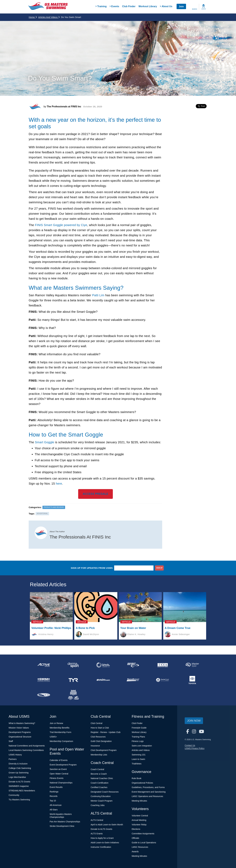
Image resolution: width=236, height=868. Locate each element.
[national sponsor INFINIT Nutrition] (133, 665)
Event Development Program (63, 765)
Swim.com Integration (142, 746)
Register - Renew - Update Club (105, 732)
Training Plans (138, 737)
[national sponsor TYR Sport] (73, 680)
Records (54, 796)
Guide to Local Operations (144, 843)
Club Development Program (104, 750)
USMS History (15, 755)
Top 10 (53, 801)
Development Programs (20, 732)
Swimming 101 (139, 755)
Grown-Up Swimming (19, 773)
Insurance (95, 746)
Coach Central (97, 769)
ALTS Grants (97, 834)
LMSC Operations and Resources (147, 796)
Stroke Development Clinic (62, 826)
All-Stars (54, 810)
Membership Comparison (61, 741)
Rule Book (137, 778)
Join (181, 7)
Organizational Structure (20, 737)
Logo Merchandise (17, 777)
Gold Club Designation (101, 741)
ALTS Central (97, 820)
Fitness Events (57, 778)
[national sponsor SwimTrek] (163, 680)
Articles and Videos (49, 17)
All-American (56, 805)
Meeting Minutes (139, 801)
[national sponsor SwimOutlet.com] (133, 680)
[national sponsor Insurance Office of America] (163, 665)
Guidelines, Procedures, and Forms (148, 787)
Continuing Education (101, 796)
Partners (13, 759)
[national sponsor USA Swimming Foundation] (73, 695)
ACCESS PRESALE (95, 494)
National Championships (61, 783)
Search (195, 9)
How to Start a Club (100, 728)
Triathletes (137, 764)
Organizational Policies (142, 783)
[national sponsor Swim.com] (103, 680)
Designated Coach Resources (105, 792)
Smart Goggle (45, 442)
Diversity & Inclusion (18, 764)
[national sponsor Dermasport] (73, 665)
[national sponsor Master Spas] (192, 665)
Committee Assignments (143, 834)
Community (14, 795)
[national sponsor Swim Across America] (44, 680)
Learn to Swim (138, 759)
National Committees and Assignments (27, 746)
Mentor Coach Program (102, 801)
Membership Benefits (60, 728)
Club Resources (98, 737)
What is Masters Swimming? (22, 723)
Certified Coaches (99, 787)
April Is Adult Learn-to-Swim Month (107, 825)
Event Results (56, 787)
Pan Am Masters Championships (65, 822)
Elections (136, 829)
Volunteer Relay (139, 825)
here (59, 484)
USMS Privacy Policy (195, 748)
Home (33, 17)
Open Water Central (59, 774)
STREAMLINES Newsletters (22, 791)
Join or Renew (56, 723)
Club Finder (129, 6)
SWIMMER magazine (19, 786)
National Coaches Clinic (102, 778)
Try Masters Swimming (19, 800)
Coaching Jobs (98, 805)
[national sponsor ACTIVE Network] (44, 665)
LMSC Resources (140, 847)
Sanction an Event (58, 769)
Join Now (194, 721)
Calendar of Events (59, 760)
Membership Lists (99, 755)
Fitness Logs (138, 741)
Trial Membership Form (60, 732)
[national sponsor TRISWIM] (44, 695)
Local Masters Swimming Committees (26, 750)
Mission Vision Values (19, 728)
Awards (135, 852)
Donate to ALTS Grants (20, 782)
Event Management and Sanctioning (149, 792)
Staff (11, 741)
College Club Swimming (20, 768)
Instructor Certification (101, 847)
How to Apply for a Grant (102, 838)
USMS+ (53, 737)
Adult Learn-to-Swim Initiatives (105, 843)
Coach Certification (99, 783)
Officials (135, 838)
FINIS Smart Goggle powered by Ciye (61, 225)
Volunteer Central (140, 816)
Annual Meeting (139, 820)
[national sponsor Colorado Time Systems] (103, 665)
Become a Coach (99, 774)
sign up (159, 568)
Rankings (54, 792)
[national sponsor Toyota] (192, 680)
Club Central (96, 723)
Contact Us (190, 745)
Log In (204, 9)
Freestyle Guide (139, 728)
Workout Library (148, 6)
